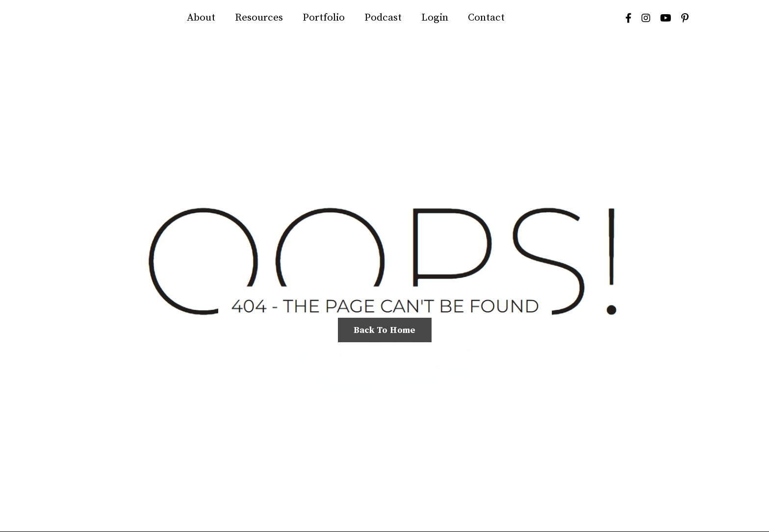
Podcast (383, 18)
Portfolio (324, 18)
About (201, 18)
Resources (259, 18)
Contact (486, 18)
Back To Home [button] (385, 330)
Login (435, 18)
